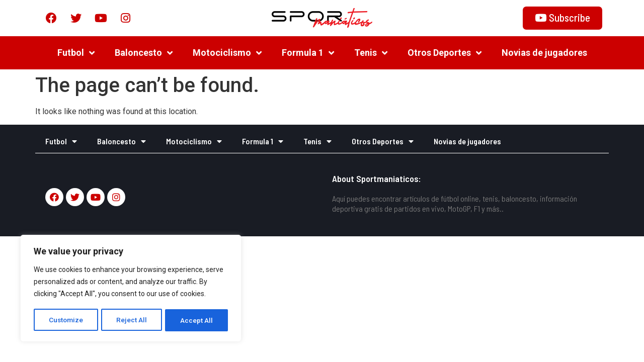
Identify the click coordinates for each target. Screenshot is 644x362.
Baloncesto (144, 53)
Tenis (371, 53)
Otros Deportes (445, 53)
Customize (66, 320)
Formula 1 (308, 53)
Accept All (197, 320)
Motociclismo (227, 53)
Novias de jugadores (544, 53)
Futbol (76, 53)
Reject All (133, 320)
